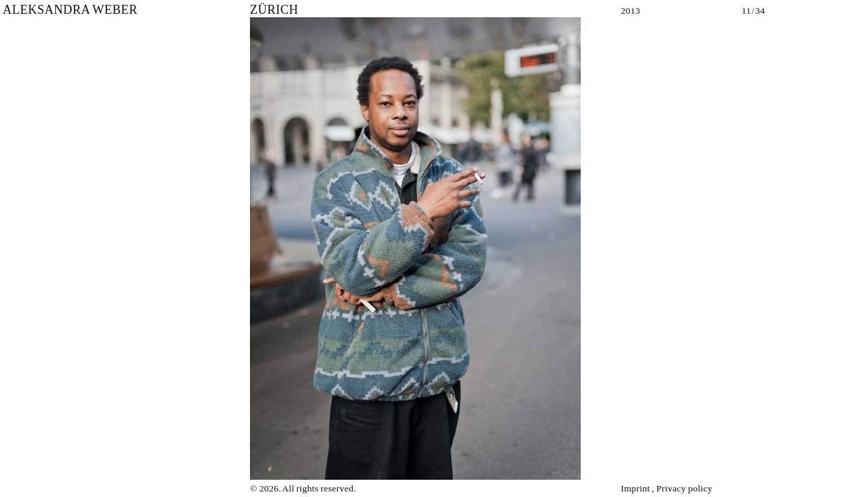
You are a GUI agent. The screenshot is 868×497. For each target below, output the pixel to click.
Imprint (635, 488)
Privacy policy (685, 488)
